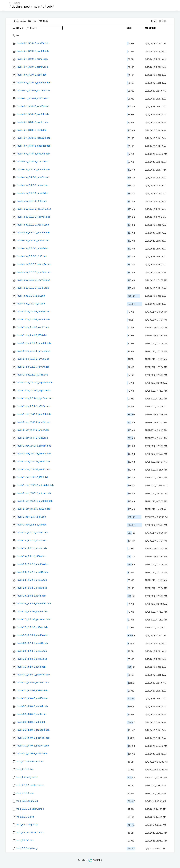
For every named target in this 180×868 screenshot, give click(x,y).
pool (27, 7)
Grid (163, 21)
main (36, 7)
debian (17, 7)
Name (20, 28)
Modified (150, 28)
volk (49, 7)
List (154, 21)
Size (129, 28)
